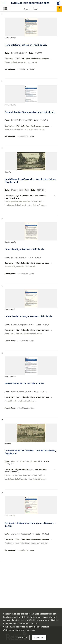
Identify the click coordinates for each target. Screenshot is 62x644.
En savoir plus (22, 637)
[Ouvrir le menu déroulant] (4, 3)
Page (26, 9)
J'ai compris (39, 637)
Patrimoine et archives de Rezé (30, 3)
